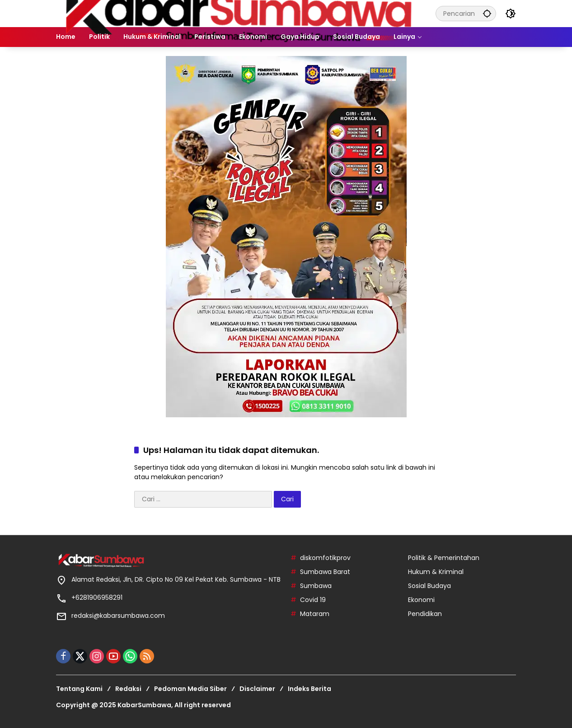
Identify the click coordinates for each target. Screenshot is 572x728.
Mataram (315, 614)
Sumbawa (316, 586)
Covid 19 (313, 600)
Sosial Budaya (429, 586)
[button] (487, 13)
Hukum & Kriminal (436, 572)
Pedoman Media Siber (190, 689)
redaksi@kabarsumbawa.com (118, 616)
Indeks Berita (309, 689)
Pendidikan (425, 614)
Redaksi (128, 689)
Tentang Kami (79, 689)
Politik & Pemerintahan (444, 558)
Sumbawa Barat (325, 572)
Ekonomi (421, 600)
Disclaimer (257, 689)
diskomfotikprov (325, 558)
